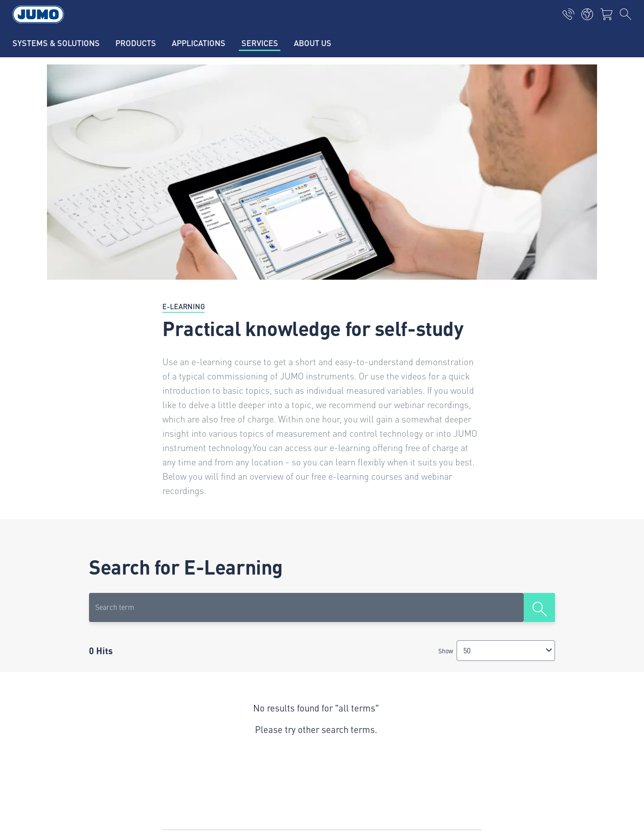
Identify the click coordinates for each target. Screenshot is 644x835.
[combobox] (506, 650)
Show (446, 651)
